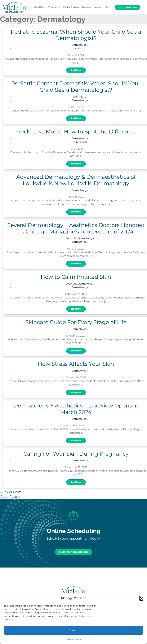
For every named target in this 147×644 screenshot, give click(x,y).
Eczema (80, 48)
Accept (73, 630)
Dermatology (80, 45)
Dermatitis (80, 97)
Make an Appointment (73, 552)
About (98, 7)
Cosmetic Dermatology (80, 238)
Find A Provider (71, 7)
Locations (87, 7)
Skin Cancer (80, 142)
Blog (107, 7)
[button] (141, 598)
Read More (76, 70)
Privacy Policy (73, 639)
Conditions (40, 7)
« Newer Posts (11, 492)
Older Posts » (10, 497)
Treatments (54, 7)
